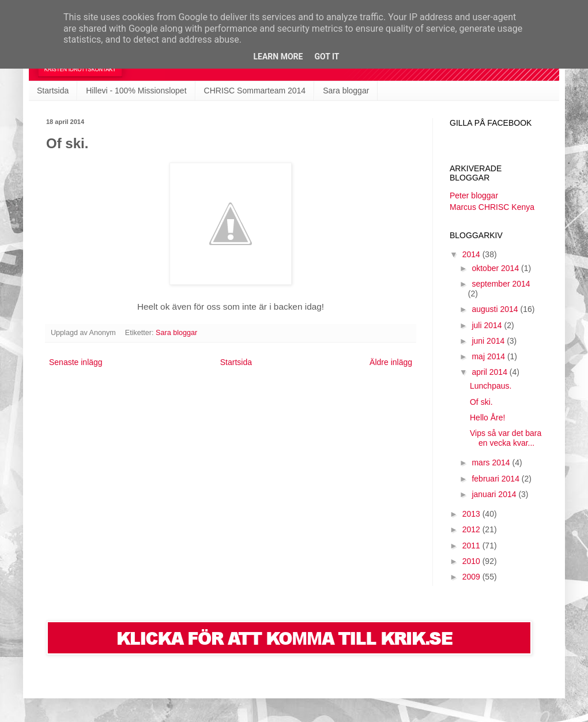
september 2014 (501, 284)
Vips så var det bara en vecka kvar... (506, 438)
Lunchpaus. (491, 386)
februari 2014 (496, 479)
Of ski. (481, 402)
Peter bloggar (474, 195)
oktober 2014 (496, 268)
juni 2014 (489, 341)
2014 (472, 254)
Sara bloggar (346, 91)
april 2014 (490, 372)
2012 (472, 529)
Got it (327, 57)
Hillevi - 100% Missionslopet (136, 91)
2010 (472, 561)
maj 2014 (489, 356)
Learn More (278, 57)
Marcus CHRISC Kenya (492, 207)
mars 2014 (492, 462)
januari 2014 (495, 494)
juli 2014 (488, 325)
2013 (472, 514)
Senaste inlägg (76, 362)
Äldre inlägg (391, 362)
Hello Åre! (487, 418)
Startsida (53, 91)
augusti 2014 (496, 309)
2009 (472, 577)
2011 (472, 546)
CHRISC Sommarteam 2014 (255, 91)
